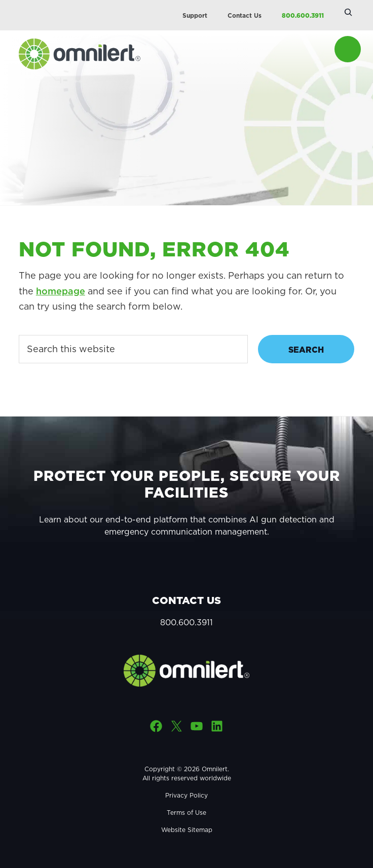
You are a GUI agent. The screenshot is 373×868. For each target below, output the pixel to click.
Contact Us (245, 15)
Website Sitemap (187, 830)
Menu (348, 49)
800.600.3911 (303, 15)
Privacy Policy (186, 795)
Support (195, 15)
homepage (61, 291)
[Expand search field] (348, 12)
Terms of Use (186, 813)
